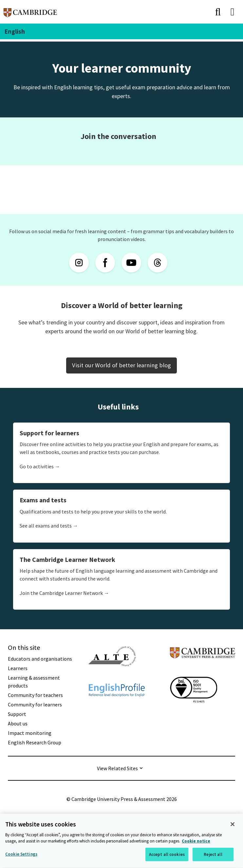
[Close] (233, 825)
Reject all (213, 855)
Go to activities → (40, 466)
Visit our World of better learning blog (121, 365)
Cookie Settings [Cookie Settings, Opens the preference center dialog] (21, 855)
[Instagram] (79, 263)
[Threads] (158, 263)
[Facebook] (105, 263)
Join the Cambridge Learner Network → (64, 593)
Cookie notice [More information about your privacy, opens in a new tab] (196, 842)
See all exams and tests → (49, 526)
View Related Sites (117, 768)
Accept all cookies (167, 855)
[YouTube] (131, 263)
